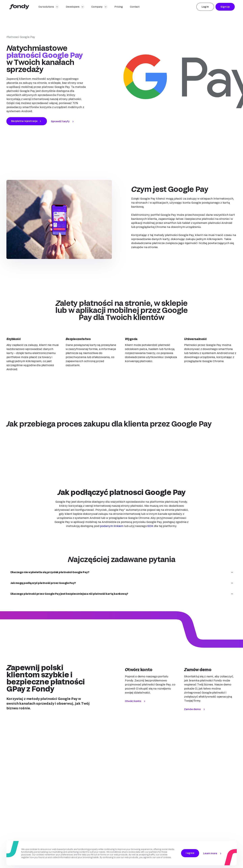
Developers (73, 7)
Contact (135, 7)
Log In (205, 7)
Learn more (210, 853)
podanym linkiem (112, 526)
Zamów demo (192, 709)
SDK (150, 526)
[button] (122, 572)
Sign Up (225, 7)
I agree (190, 853)
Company (97, 7)
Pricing (119, 7)
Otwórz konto (133, 701)
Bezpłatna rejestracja (24, 121)
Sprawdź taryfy (60, 121)
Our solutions (46, 7)
